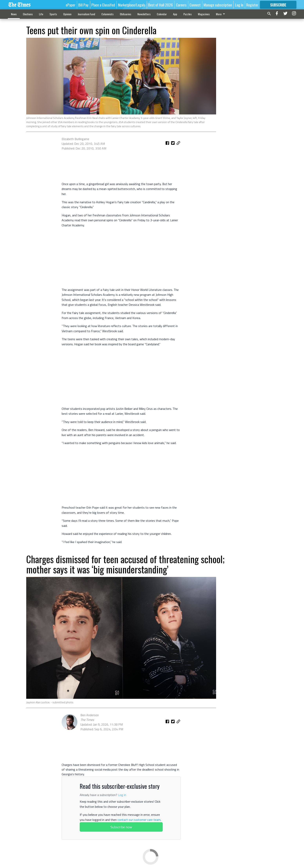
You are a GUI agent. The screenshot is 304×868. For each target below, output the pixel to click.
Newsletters (144, 14)
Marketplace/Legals (132, 5)
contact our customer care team (139, 820)
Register (252, 5)
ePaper (71, 5)
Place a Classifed (103, 5)
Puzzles (188, 14)
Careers (181, 5)
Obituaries (125, 14)
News (14, 14)
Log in (122, 795)
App (175, 14)
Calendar (162, 14)
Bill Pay (83, 5)
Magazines (204, 14)
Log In (239, 5)
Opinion (67, 14)
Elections (28, 14)
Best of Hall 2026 (161, 5)
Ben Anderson (90, 715)
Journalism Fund (86, 14)
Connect (195, 5)
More (221, 14)
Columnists (107, 14)
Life (41, 14)
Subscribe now (121, 827)
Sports (53, 14)
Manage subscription (218, 5)
